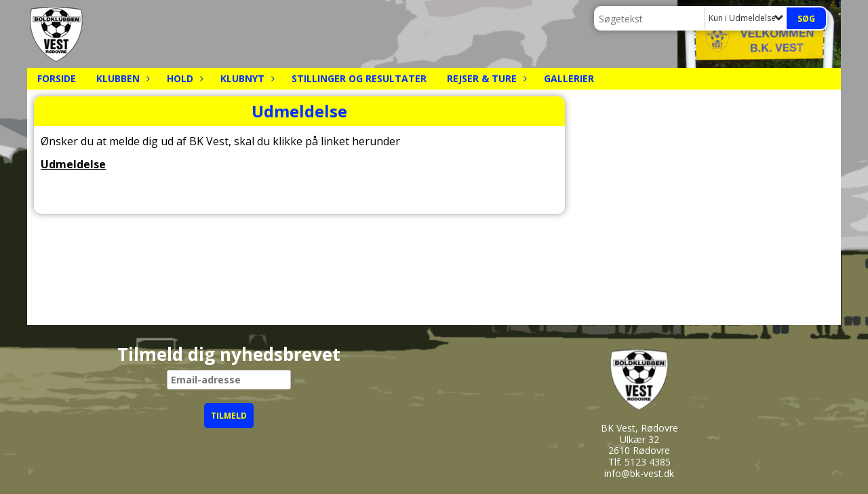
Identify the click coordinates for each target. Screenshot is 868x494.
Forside (57, 78)
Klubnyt (246, 78)
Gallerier (569, 78)
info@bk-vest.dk (639, 473)
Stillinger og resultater (359, 78)
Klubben (121, 78)
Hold (183, 78)
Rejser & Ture (485, 78)
